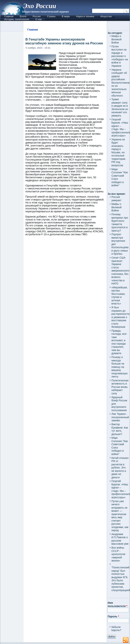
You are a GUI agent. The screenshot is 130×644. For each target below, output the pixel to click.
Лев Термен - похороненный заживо (120, 417)
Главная (9, 16)
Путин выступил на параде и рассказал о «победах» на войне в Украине (120, 56)
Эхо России (40, 6)
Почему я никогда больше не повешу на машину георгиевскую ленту (120, 367)
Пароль (113, 616)
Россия (37, 16)
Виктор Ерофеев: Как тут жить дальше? (120, 429)
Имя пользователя (117, 604)
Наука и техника (85, 16)
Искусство (106, 16)
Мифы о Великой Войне (117, 39)
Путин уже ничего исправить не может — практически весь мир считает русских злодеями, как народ (120, 516)
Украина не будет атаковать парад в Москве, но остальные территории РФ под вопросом (118, 152)
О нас (39, 19)
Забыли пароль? (116, 629)
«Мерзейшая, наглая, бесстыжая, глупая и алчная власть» (120, 296)
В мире (66, 16)
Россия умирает (116, 199)
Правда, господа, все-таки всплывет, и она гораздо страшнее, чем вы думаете (119, 342)
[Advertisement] (65, 382)
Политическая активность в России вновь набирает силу (120, 387)
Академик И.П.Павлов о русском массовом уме (120, 539)
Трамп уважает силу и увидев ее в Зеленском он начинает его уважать (120, 107)
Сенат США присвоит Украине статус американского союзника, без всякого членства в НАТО (120, 271)
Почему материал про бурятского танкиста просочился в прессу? (120, 222)
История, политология (17, 19)
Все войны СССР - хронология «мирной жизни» (118, 554)
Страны (51, 16)
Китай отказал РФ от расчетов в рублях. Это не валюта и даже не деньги (120, 468)
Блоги (23, 16)
